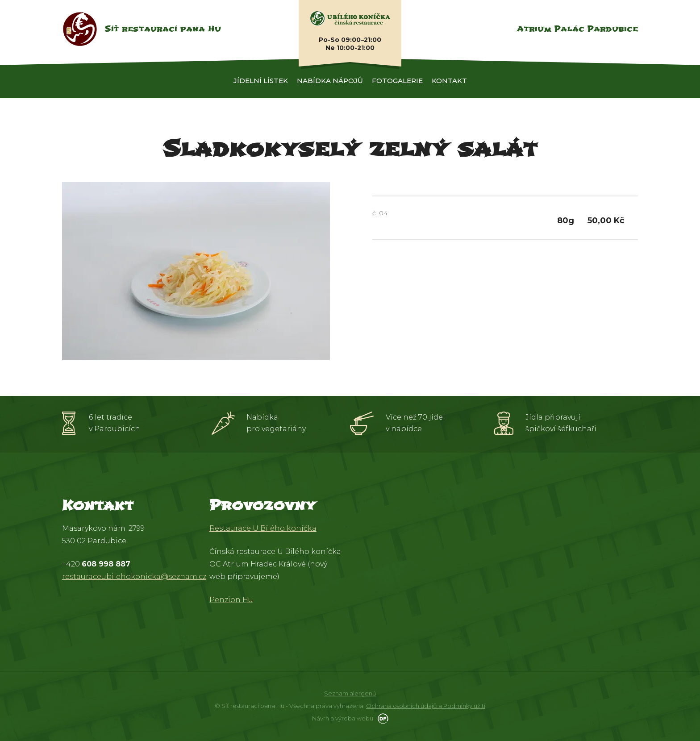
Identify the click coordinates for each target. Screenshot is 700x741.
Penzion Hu (231, 600)
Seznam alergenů (350, 693)
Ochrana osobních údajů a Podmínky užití (426, 706)
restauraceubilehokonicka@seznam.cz (134, 577)
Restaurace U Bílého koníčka (263, 528)
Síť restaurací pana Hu (163, 29)
